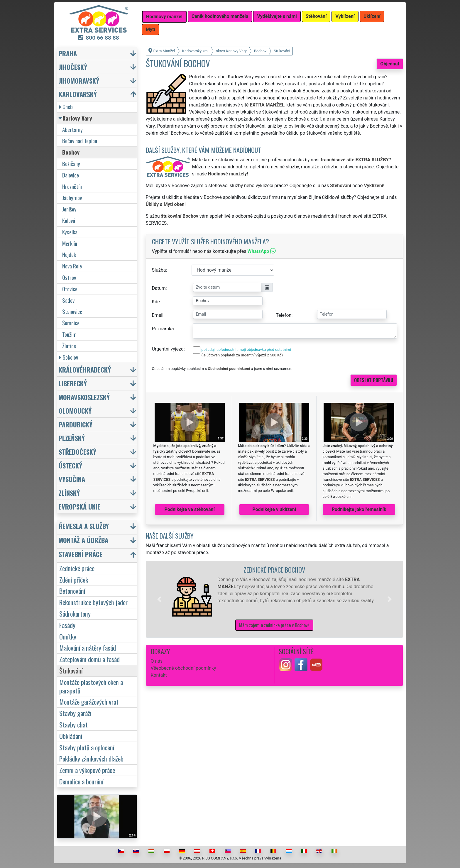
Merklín (70, 243)
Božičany (71, 164)
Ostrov (69, 277)
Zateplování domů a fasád (89, 659)
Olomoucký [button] (75, 411)
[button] (159, 599)
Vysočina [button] (72, 479)
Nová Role (72, 266)
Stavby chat (73, 724)
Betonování (72, 591)
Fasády (67, 625)
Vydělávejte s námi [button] (277, 16)
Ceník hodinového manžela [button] (220, 16)
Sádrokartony (75, 614)
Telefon (284, 315)
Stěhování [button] (316, 16)
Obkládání (71, 736)
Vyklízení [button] (345, 16)
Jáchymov (72, 198)
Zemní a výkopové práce (87, 770)
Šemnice (71, 323)
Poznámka (163, 329)
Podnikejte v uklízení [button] (274, 509)
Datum (159, 288)
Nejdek (69, 254)
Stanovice (72, 311)
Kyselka (70, 232)
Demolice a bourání (81, 781)
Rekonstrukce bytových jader (93, 602)
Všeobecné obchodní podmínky (184, 668)
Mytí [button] (150, 29)
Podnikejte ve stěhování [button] (190, 509)
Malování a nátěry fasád (88, 648)
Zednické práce (77, 568)
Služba (159, 270)
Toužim (69, 334)
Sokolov (69, 357)
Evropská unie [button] (80, 506)
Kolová (69, 220)
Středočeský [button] (77, 452)
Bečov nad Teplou (80, 141)
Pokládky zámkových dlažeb (91, 758)
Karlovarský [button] (78, 94)
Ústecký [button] (70, 465)
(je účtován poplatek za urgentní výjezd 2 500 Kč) (242, 355)
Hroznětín (72, 186)
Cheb (66, 107)
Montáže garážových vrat (89, 702)
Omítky (68, 636)
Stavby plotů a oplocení (87, 747)
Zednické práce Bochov (274, 570)
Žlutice (69, 346)
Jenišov (69, 209)
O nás (157, 661)
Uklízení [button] (372, 16)
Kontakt (159, 675)
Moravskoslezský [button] (84, 397)
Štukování (71, 670)
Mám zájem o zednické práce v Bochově (274, 625)
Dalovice (71, 175)
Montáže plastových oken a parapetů (91, 686)
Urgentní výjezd (168, 349)
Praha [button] (68, 53)
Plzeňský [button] (72, 438)
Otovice (70, 289)
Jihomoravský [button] (79, 81)
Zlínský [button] (69, 493)
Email (158, 315)
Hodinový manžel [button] (164, 17)
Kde (156, 302)
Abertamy (72, 130)
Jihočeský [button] (73, 67)
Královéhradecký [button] (85, 369)
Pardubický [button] (76, 424)
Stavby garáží (75, 713)
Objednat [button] (390, 64)
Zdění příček (74, 579)
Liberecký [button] (73, 383)
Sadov (68, 300)
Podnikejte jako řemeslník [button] (359, 509)
